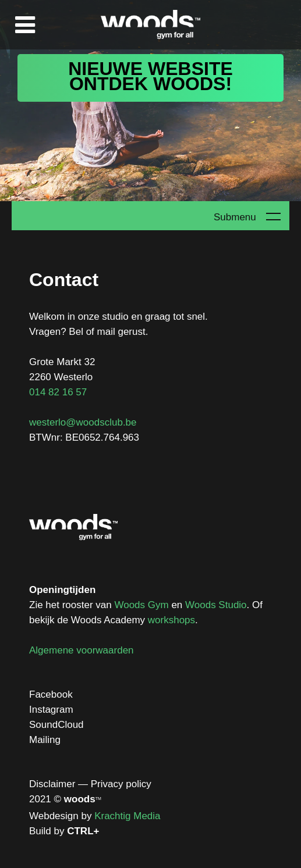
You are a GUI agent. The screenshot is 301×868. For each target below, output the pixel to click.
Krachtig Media (127, 816)
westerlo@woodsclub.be (83, 422)
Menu (25, 25)
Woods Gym (141, 605)
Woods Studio (216, 605)
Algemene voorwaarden (82, 650)
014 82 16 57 (58, 392)
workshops (171, 620)
